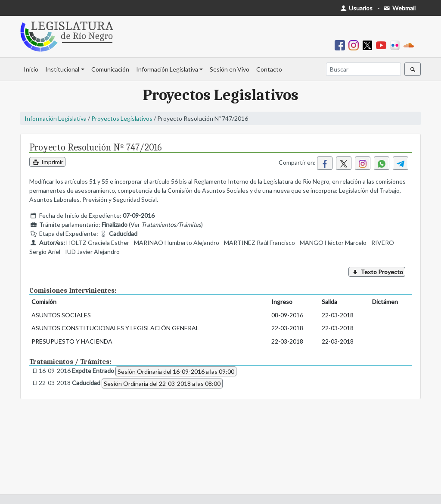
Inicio (31, 69)
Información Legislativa (167, 69)
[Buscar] (363, 69)
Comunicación (110, 69)
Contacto (269, 69)
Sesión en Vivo (230, 69)
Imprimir (47, 162)
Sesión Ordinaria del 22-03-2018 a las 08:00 (162, 383)
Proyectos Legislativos (122, 118)
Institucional (62, 69)
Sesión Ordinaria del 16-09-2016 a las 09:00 (176, 371)
